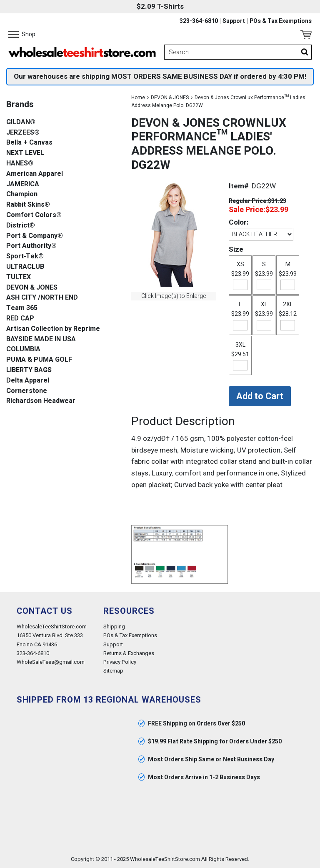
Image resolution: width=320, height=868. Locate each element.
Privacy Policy (120, 662)
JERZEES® (23, 133)
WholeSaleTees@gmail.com (51, 662)
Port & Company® (35, 236)
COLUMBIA (23, 349)
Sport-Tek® (25, 256)
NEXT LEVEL (25, 153)
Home (138, 98)
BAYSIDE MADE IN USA (41, 339)
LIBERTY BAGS (29, 370)
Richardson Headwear (41, 401)
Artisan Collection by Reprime (53, 329)
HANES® (20, 164)
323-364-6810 (199, 21)
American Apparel (35, 174)
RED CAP (20, 319)
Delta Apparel (28, 381)
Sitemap (113, 671)
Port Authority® (31, 246)
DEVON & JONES (170, 98)
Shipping (114, 627)
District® (21, 226)
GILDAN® (21, 122)
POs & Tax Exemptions (281, 21)
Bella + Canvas (29, 143)
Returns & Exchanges (129, 653)
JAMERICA (23, 184)
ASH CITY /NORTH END (42, 298)
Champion (22, 194)
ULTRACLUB (25, 267)
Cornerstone (27, 391)
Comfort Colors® (34, 215)
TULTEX (19, 277)
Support (234, 21)
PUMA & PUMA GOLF (39, 360)
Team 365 (22, 308)
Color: (239, 222)
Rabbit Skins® (28, 205)
